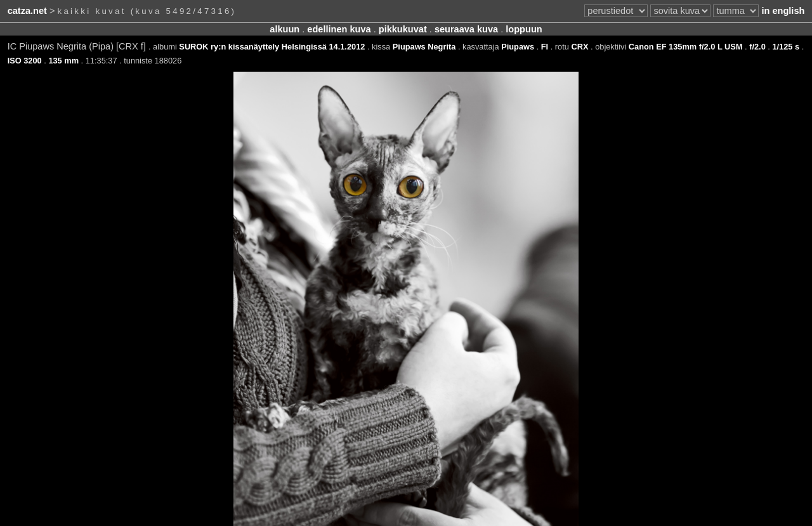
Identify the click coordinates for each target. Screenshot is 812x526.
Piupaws (518, 47)
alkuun (285, 29)
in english (783, 11)
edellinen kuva (339, 29)
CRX (580, 47)
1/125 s (786, 47)
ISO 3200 (25, 61)
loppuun (524, 29)
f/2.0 (757, 47)
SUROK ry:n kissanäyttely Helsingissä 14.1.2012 (272, 47)
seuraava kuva (466, 29)
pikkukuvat (403, 29)
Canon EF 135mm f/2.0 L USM (686, 47)
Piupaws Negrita (424, 47)
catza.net (27, 11)
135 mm (63, 61)
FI (545, 47)
